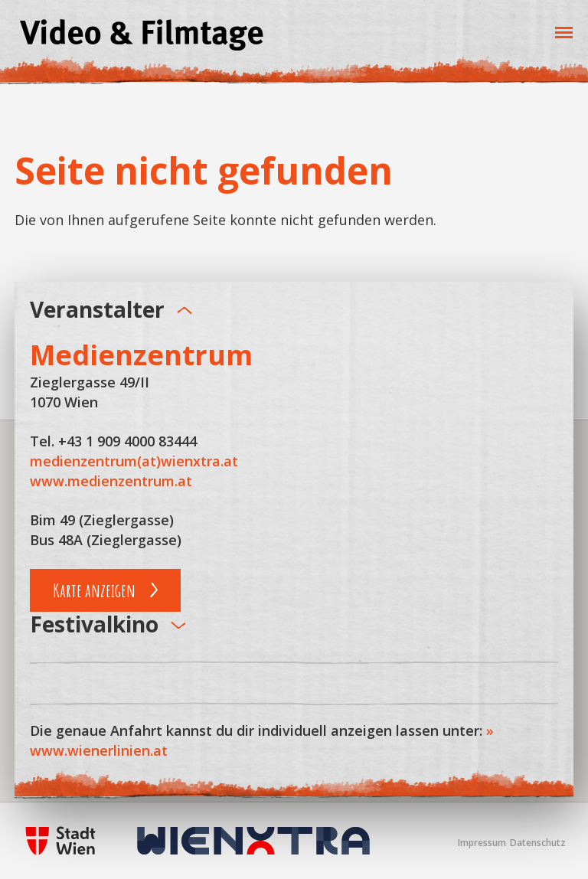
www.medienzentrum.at (111, 481)
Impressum (482, 843)
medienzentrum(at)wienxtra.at (134, 461)
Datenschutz (538, 843)
